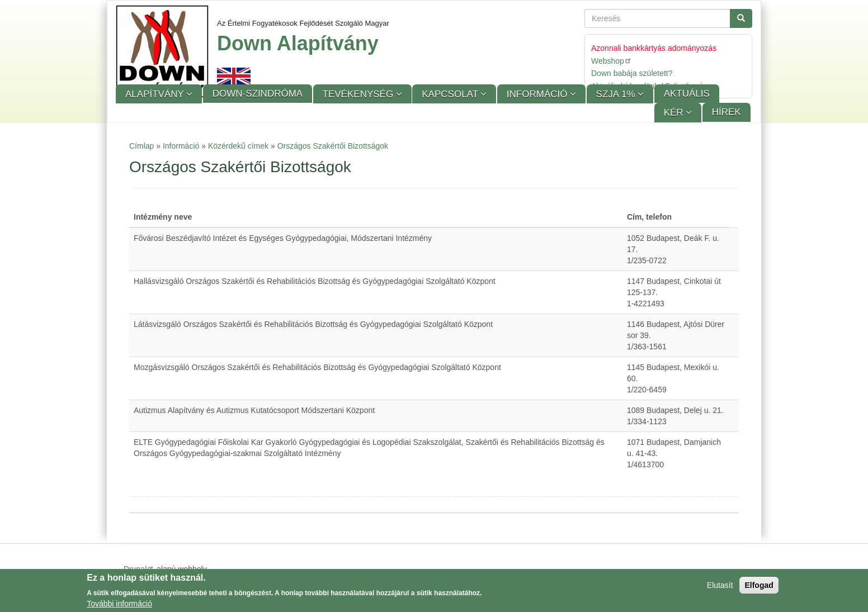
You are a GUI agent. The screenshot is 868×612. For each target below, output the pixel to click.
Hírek (727, 112)
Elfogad (759, 587)
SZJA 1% (617, 94)
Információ (538, 94)
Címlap (141, 146)
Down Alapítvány (298, 43)
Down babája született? (632, 73)
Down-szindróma (258, 94)
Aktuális (687, 94)
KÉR (675, 113)
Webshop (612, 61)
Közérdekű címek (238, 146)
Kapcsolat (451, 94)
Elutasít (720, 587)
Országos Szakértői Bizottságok (333, 146)
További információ (119, 606)
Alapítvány (156, 94)
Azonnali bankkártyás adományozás (654, 48)
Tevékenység (359, 94)
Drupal (139, 569)
